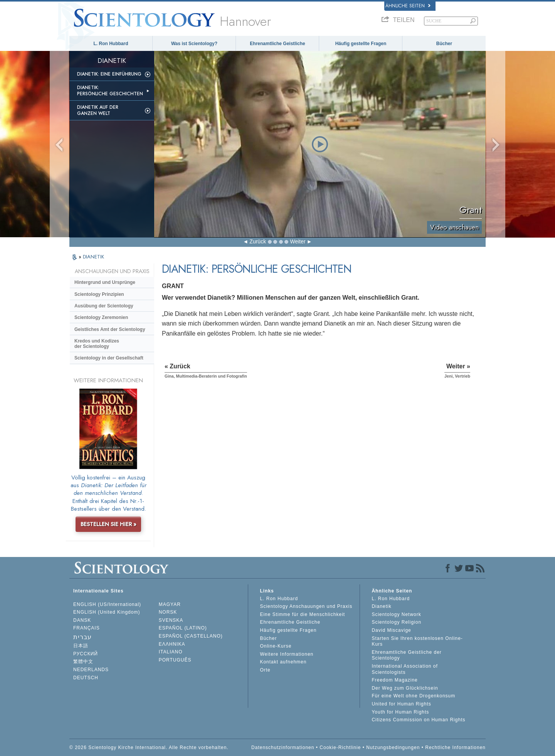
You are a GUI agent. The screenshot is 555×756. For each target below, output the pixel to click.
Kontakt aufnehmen (283, 662)
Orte (265, 670)
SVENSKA (171, 620)
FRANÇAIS (87, 628)
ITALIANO (171, 652)
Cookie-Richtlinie (340, 748)
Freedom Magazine (394, 680)
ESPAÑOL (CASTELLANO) (191, 636)
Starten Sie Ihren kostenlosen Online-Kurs (417, 641)
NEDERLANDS (91, 670)
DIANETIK (93, 257)
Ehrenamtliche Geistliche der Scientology (406, 655)
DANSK (82, 620)
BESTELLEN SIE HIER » (108, 524)
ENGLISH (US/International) (107, 604)
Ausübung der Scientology (104, 306)
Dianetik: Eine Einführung (109, 74)
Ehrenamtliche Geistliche (277, 44)
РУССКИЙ (86, 654)
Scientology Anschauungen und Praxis (306, 606)
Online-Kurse (276, 646)
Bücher (444, 44)
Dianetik (381, 606)
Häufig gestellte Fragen (361, 44)
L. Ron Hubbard (111, 44)
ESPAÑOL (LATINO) (183, 628)
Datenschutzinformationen (283, 748)
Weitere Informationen (287, 654)
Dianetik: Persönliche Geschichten (110, 91)
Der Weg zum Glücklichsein (405, 688)
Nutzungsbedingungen (393, 748)
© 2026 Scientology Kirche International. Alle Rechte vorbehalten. (149, 748)
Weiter (298, 241)
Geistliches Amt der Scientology (110, 329)
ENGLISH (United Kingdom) (107, 612)
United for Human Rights (401, 704)
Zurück (258, 241)
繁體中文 (83, 661)
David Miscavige (391, 630)
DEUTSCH (86, 678)
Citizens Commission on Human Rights (418, 720)
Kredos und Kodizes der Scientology (97, 344)
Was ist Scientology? (194, 44)
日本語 (81, 646)
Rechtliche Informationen (455, 748)
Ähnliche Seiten (408, 6)
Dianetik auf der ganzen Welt (98, 110)
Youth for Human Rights (400, 712)
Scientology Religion (396, 622)
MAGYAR (170, 604)
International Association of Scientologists (404, 669)
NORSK (168, 612)
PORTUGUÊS (175, 660)
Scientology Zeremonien (101, 317)
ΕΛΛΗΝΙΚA (172, 644)
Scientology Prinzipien (99, 294)
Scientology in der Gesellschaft (109, 358)
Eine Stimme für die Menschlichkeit (302, 614)
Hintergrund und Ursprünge (105, 282)
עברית (82, 637)
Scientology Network (396, 614)
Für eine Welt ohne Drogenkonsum (413, 696)
